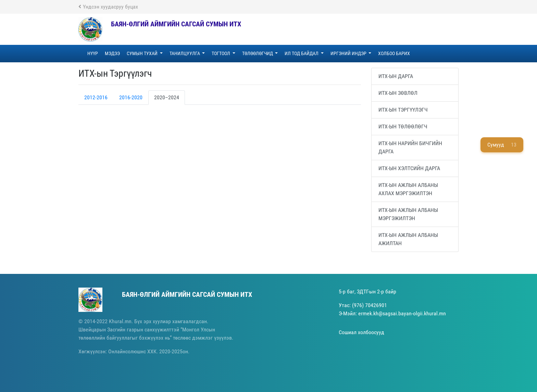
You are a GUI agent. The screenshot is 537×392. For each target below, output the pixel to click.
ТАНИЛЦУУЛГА (185, 53)
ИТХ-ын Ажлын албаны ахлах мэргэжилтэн (408, 189)
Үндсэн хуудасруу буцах (108, 7)
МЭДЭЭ (112, 53)
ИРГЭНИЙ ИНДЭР (349, 53)
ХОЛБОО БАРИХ (394, 53)
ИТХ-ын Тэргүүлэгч (403, 110)
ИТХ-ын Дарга (396, 76)
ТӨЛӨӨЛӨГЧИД (258, 53)
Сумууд (502, 145)
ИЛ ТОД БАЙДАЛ (302, 53)
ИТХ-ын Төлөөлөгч (403, 127)
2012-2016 (96, 97)
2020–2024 (167, 97)
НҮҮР (93, 53)
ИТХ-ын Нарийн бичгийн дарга (410, 147)
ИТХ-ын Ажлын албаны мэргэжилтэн (408, 214)
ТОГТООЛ (221, 53)
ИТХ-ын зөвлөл (398, 93)
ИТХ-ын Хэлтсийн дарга (409, 168)
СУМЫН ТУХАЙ (143, 53)
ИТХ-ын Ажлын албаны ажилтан (408, 239)
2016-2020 (131, 97)
